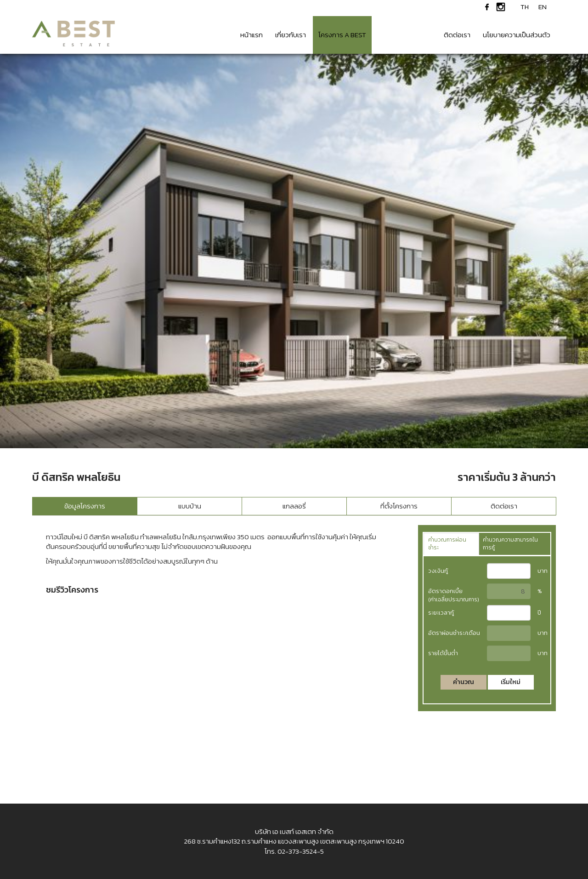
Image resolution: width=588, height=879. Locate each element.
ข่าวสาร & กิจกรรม (405, 35)
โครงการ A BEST (342, 35)
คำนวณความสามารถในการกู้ (510, 544)
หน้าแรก (252, 35)
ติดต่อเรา (457, 35)
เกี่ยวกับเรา (291, 35)
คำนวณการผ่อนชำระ (447, 544)
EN (543, 7)
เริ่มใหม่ (511, 682)
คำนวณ (464, 682)
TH (525, 7)
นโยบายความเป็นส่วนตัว (517, 35)
